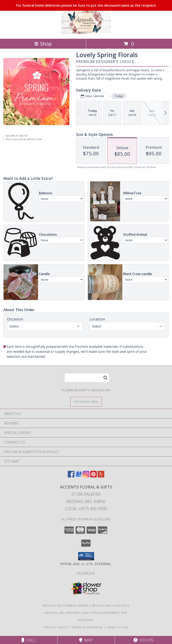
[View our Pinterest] (93, 476)
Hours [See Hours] (143, 640)
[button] (86, 556)
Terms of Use (117, 627)
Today (119, 96)
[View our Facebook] (71, 476)
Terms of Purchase (87, 627)
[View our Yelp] (101, 476)
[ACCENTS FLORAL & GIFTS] (86, 33)
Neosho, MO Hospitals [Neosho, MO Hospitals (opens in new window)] (111, 605)
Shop (43, 44)
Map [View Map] (86, 640)
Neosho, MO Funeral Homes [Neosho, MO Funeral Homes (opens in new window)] (65, 605)
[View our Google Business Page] (79, 476)
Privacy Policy (56, 627)
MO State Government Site (105, 613)
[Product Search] (87, 378)
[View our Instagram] (86, 476)
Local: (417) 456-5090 (86, 509)
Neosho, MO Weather (62, 613)
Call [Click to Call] (29, 640)
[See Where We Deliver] (86, 402)
